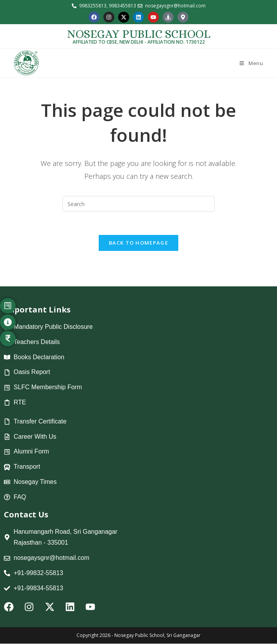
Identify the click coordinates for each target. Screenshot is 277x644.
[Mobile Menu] (251, 63)
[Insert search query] (138, 204)
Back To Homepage (138, 243)
